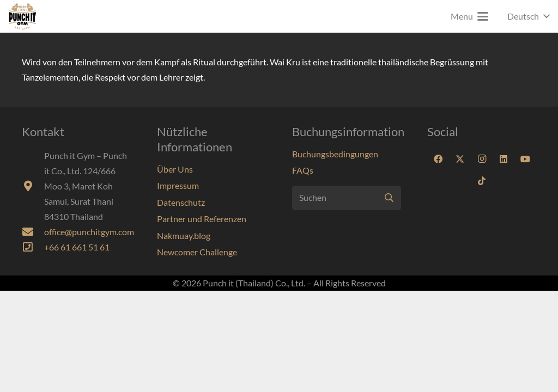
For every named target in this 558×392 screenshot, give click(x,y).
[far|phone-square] (33, 247)
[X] (460, 159)
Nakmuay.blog (184, 235)
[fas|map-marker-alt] (33, 186)
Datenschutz (181, 202)
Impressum (178, 185)
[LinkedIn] (504, 159)
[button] (469, 16)
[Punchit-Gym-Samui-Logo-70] (22, 16)
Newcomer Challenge (197, 252)
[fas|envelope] (33, 232)
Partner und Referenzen (202, 219)
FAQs (303, 170)
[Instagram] (482, 159)
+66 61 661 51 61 (77, 247)
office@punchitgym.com (89, 232)
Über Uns (175, 169)
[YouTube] (525, 159)
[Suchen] (347, 198)
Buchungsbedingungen (335, 154)
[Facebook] (438, 159)
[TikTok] (482, 181)
